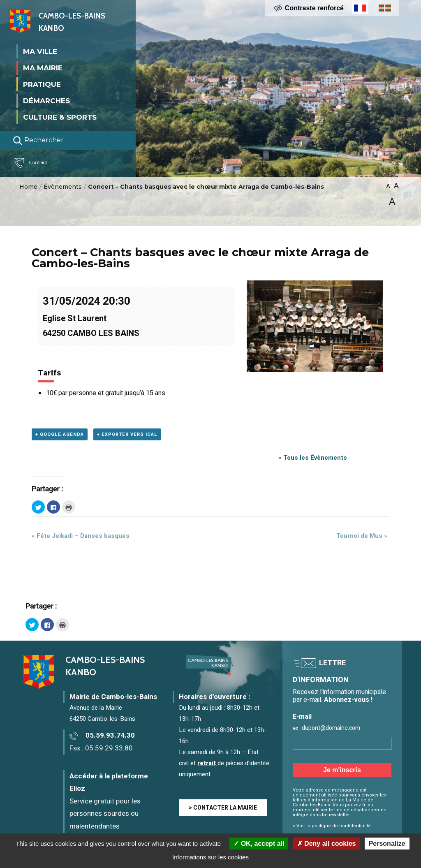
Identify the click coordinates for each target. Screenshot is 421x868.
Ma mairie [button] (43, 67)
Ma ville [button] (40, 51)
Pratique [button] (42, 84)
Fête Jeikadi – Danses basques (81, 536)
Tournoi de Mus (362, 536)
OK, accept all (259, 844)
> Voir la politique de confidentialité (332, 826)
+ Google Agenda (60, 434)
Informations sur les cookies (210, 857)
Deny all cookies (327, 844)
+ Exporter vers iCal (127, 434)
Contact (35, 162)
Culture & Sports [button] (60, 117)
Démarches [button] (46, 100)
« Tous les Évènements (313, 458)
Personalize (387, 844)
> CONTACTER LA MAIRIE (223, 808)
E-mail (302, 717)
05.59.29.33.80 (109, 748)
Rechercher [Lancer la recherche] (38, 140)
